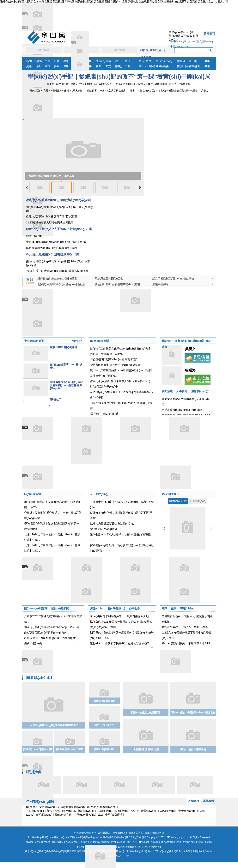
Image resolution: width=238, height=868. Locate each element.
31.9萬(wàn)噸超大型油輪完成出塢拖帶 (50, 222)
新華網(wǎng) (149, 811)
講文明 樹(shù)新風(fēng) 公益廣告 (173, 279)
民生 (47, 61)
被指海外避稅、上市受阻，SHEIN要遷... (186, 627)
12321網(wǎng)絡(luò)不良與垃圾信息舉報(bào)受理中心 (182, 851)
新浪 (50, 811)
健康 (66, 66)
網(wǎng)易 (69, 811)
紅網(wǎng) (122, 811)
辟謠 (207, 61)
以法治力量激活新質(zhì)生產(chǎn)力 (113, 524)
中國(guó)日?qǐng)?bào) (88, 815)
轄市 (47, 66)
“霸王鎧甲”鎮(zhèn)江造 (104, 414)
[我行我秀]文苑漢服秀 (104, 701)
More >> (77, 341)
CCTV (135, 811)
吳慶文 (190, 349)
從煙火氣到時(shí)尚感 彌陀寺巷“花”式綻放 (52, 216)
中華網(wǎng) (105, 811)
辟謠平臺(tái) (160, 284)
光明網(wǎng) (44, 815)
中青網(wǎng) (187, 811)
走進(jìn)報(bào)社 (154, 833)
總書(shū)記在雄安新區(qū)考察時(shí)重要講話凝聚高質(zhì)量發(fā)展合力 (169, 91)
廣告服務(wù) (120, 833)
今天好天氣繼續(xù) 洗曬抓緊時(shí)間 (53, 254)
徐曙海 (190, 370)
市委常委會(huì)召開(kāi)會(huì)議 (182, 410)
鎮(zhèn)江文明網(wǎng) (201, 42)
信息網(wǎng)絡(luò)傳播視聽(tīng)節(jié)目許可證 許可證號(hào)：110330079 (65, 851)
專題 (66, 61)
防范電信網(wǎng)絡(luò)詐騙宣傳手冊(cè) (52, 248)
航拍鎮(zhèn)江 (194, 67)
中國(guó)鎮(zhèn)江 (181, 32)
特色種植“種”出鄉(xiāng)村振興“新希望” (114, 359)
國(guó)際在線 (63, 815)
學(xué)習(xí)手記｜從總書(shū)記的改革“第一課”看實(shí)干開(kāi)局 (119, 77)
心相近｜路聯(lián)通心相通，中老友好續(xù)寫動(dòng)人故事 (79, 84)
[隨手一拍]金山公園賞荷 (146, 712)
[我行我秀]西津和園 (104, 749)
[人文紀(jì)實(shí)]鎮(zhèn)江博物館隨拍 (54, 725)
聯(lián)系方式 (136, 833)
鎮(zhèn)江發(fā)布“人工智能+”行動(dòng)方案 (59, 229)
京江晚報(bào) (198, 501)
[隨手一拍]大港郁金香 (193, 749)
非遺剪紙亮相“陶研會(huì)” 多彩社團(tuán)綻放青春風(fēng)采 (66, 385)
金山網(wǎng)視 (194, 62)
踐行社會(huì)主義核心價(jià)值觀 (57, 279)
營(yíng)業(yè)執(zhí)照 (38, 842)
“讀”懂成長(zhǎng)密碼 (104, 529)
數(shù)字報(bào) (183, 67)
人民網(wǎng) (168, 811)
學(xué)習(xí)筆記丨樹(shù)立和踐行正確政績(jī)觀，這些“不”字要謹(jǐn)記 (153, 84)
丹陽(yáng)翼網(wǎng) (71, 807)
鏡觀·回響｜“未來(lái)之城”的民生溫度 (106, 91)
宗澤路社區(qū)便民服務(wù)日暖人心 (51, 176)
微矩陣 (181, 61)
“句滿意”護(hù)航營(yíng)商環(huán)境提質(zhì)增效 (57, 271)
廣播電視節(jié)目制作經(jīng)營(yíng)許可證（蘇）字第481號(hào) (115, 842)
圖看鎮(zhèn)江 (40, 678)
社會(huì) (57, 62)
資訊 (29, 66)
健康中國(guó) (35, 236)
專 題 (30, 281)
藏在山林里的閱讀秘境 (64, 347)
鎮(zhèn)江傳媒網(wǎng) (102, 807)
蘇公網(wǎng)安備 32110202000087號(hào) (123, 847)
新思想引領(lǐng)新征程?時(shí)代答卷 (118, 284)
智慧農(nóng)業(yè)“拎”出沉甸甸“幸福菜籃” (116, 365)
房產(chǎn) (39, 67)
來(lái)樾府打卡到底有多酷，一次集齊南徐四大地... (121, 616)
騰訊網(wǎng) (86, 811)
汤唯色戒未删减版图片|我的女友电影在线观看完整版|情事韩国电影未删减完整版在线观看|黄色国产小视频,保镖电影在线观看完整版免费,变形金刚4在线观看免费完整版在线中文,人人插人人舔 (114, 2)
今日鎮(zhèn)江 (178, 42)
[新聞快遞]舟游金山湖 (146, 749)
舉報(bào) (208, 67)
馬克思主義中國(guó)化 (109, 279)
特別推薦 (34, 772)
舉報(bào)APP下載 (119, 856)
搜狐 (57, 811)
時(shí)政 (40, 62)
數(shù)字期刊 (170, 494)
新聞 (29, 61)
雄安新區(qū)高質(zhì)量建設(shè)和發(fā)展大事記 (56, 91)
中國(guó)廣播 (114, 815)
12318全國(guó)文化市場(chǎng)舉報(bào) (129, 851)
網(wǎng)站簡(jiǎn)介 (85, 833)
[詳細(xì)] (56, 400)
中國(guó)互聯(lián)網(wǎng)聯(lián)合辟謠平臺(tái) (57, 242)
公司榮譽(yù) (104, 833)
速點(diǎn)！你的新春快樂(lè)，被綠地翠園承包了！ (121, 643)
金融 (57, 66)
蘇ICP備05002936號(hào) (65, 842)
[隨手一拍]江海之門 (104, 725)
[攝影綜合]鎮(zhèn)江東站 (70, 749)
